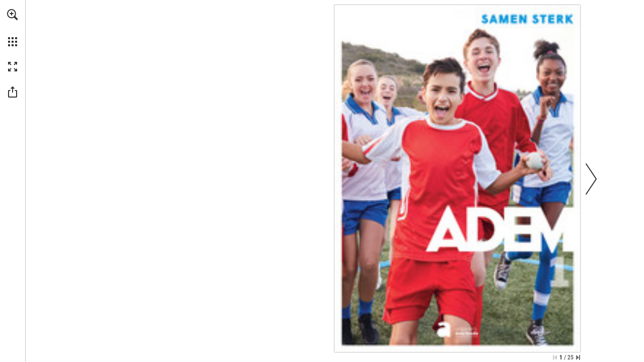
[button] (13, 15)
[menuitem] (13, 28)
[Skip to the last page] (578, 357)
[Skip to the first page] (555, 357)
